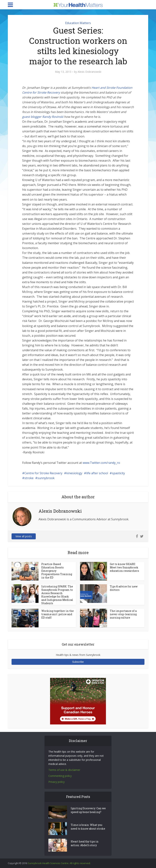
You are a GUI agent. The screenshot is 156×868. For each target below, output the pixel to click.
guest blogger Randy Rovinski (43, 117)
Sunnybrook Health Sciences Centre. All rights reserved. (59, 863)
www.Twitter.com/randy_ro (101, 463)
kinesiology (74, 473)
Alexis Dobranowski (89, 72)
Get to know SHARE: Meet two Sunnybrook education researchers (124, 567)
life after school (97, 473)
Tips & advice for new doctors (124, 588)
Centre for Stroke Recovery (43, 473)
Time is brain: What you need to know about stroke (88, 827)
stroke (29, 478)
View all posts (24, 536)
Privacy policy (56, 782)
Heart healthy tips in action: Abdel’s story (85, 843)
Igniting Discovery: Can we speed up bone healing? (88, 810)
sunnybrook (46, 478)
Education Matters (78, 23)
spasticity (118, 473)
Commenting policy (60, 776)
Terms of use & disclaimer (64, 770)
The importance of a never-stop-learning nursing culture (123, 614)
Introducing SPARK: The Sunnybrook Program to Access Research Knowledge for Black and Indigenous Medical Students (57, 595)
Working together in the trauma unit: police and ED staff (58, 614)
